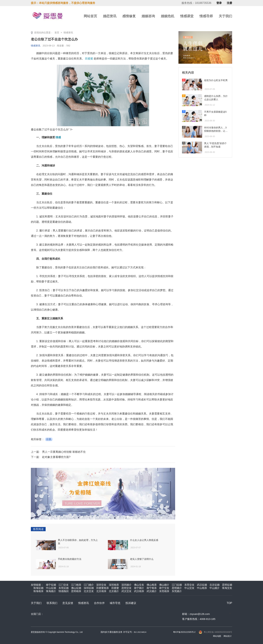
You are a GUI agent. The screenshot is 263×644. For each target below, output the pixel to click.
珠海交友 (227, 588)
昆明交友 (126, 588)
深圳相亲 (114, 585)
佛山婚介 (164, 585)
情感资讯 (68, 33)
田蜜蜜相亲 (103, 588)
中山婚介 (215, 588)
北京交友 (89, 591)
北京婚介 (114, 591)
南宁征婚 (51, 585)
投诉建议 (131, 603)
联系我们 (52, 603)
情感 (58, 137)
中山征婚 (51, 588)
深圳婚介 (126, 585)
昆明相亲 (76, 591)
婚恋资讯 (110, 16)
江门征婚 (177, 585)
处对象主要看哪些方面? (56, 457)
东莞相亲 (164, 591)
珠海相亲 (38, 591)
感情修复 (129, 16)
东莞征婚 (64, 588)
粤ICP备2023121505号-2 (184, 632)
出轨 (49, 439)
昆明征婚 (227, 585)
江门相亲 (76, 585)
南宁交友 (164, 588)
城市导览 (115, 603)
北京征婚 (215, 585)
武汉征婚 (202, 585)
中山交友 (189, 588)
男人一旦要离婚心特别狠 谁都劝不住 (64, 452)
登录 (219, 3)
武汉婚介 (152, 591)
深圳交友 (101, 585)
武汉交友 (126, 591)
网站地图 (217, 636)
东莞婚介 (177, 591)
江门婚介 (89, 585)
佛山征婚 (76, 588)
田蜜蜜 (89, 59)
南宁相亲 (152, 588)
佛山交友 (139, 585)
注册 (229, 3)
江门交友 (64, 585)
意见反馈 (68, 603)
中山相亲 (202, 588)
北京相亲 (101, 591)
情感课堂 (187, 16)
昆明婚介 (177, 588)
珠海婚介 (51, 591)
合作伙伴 (99, 603)
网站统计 (228, 636)
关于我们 (225, 16)
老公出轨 (90, 98)
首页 (57, 33)
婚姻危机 (168, 16)
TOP (229, 603)
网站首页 (90, 16)
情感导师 (206, 16)
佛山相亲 (152, 585)
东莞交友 (189, 585)
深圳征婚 (89, 588)
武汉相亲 (139, 591)
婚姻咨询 (148, 16)
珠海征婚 (38, 588)
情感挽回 (64, 591)
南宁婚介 (139, 588)
